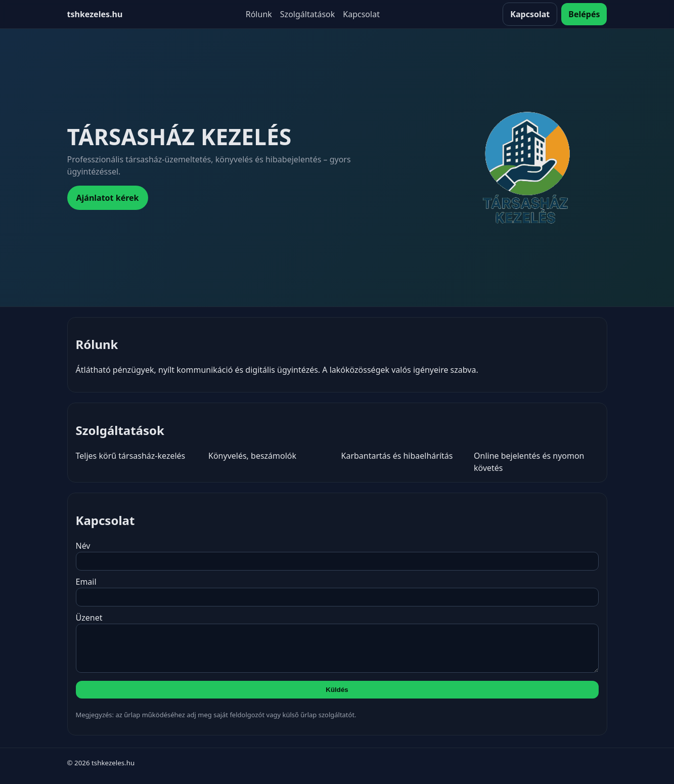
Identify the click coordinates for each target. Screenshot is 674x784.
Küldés (337, 697)
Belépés (584, 14)
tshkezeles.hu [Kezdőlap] (95, 14)
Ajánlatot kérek (108, 198)
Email (337, 591)
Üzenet (337, 646)
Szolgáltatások (307, 14)
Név (337, 555)
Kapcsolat (361, 14)
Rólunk (259, 14)
